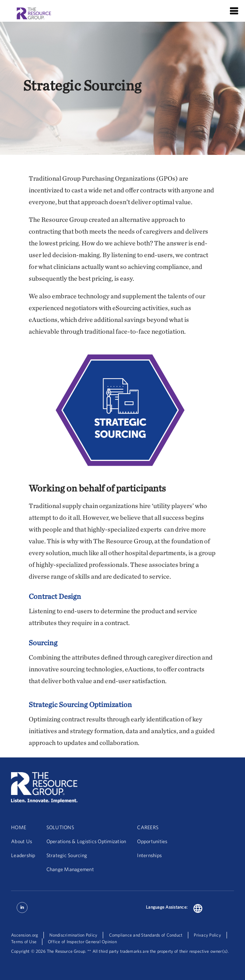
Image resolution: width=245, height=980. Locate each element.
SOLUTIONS (60, 827)
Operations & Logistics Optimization (86, 841)
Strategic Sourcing (67, 855)
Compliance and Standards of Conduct (146, 935)
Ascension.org (24, 935)
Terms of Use (24, 942)
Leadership (23, 855)
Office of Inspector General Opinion (82, 942)
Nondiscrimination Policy (73, 935)
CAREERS (148, 827)
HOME (19, 827)
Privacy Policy (207, 935)
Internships (149, 855)
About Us (22, 841)
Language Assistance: (167, 907)
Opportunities (152, 841)
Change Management (70, 869)
